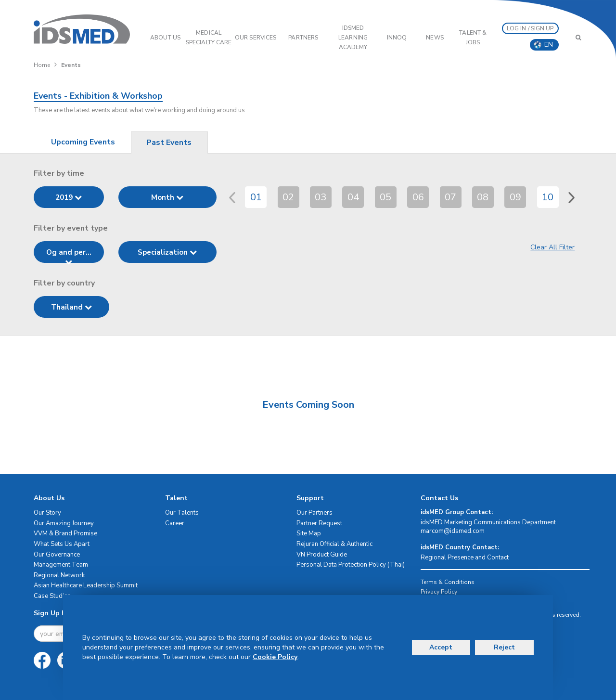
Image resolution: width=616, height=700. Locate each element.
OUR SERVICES (256, 38)
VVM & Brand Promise (65, 533)
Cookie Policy (275, 657)
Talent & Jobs (473, 38)
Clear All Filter (552, 247)
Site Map (309, 533)
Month (167, 197)
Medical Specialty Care (209, 38)
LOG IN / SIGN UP (530, 28)
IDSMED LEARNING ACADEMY (353, 38)
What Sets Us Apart (62, 544)
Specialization (167, 252)
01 (256, 197)
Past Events (169, 143)
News (435, 38)
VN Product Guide (322, 555)
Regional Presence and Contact (465, 557)
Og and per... (69, 255)
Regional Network (59, 575)
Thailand (71, 307)
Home (42, 65)
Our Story (47, 513)
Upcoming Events (83, 142)
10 (548, 197)
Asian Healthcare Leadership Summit (86, 585)
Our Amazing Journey (64, 523)
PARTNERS (303, 38)
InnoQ (397, 38)
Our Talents (182, 513)
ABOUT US (165, 38)
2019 (69, 197)
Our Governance (57, 555)
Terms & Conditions (448, 582)
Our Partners (314, 513)
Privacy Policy (439, 592)
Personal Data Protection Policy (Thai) (351, 565)
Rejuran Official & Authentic (334, 544)
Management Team (61, 565)
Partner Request (319, 523)
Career (175, 523)
